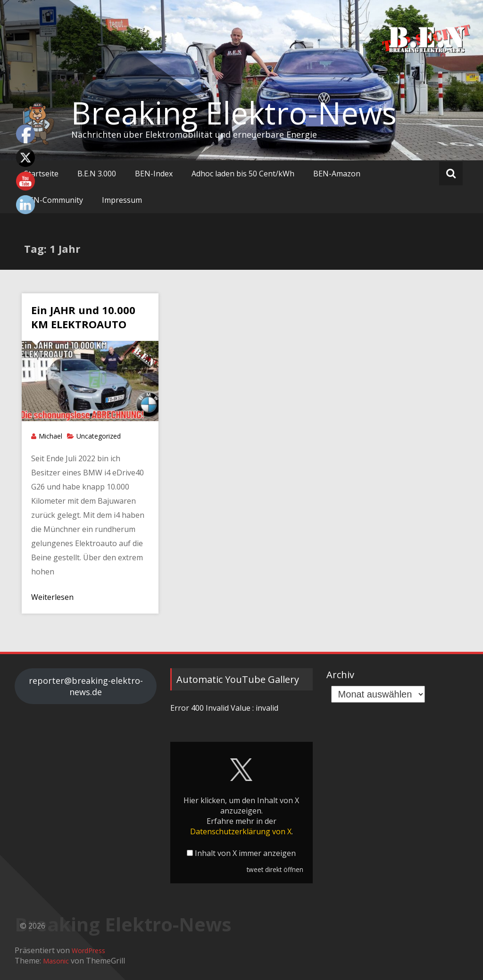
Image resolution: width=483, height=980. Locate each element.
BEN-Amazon (337, 174)
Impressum (122, 200)
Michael (50, 436)
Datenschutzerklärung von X (241, 831)
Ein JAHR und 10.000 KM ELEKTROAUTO (83, 317)
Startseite (41, 174)
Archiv (340, 675)
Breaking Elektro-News (234, 113)
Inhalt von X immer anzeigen (245, 853)
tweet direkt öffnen (275, 869)
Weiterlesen (52, 597)
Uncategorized (99, 436)
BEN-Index (154, 174)
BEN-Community (54, 200)
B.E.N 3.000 (97, 174)
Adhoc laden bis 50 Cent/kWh (243, 174)
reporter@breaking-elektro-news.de (86, 686)
